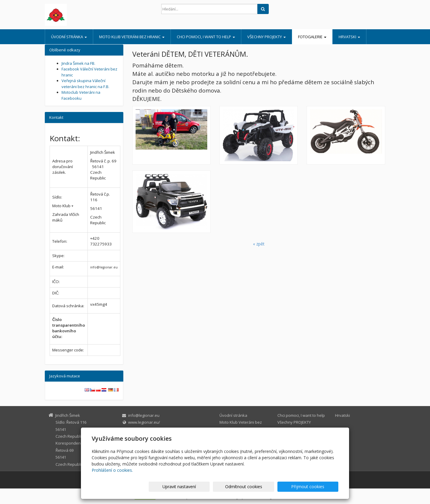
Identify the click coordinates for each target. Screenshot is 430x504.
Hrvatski (349, 37)
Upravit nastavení (218, 487)
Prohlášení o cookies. (112, 470)
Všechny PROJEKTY (267, 37)
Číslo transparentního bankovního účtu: (69, 328)
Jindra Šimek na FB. (78, 63)
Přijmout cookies (315, 487)
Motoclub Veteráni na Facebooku (81, 95)
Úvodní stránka (69, 37)
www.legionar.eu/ (144, 422)
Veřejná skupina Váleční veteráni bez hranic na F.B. (85, 84)
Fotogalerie (312, 37)
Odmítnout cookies (267, 487)
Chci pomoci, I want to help (206, 37)
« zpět (259, 244)
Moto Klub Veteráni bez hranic (132, 37)
